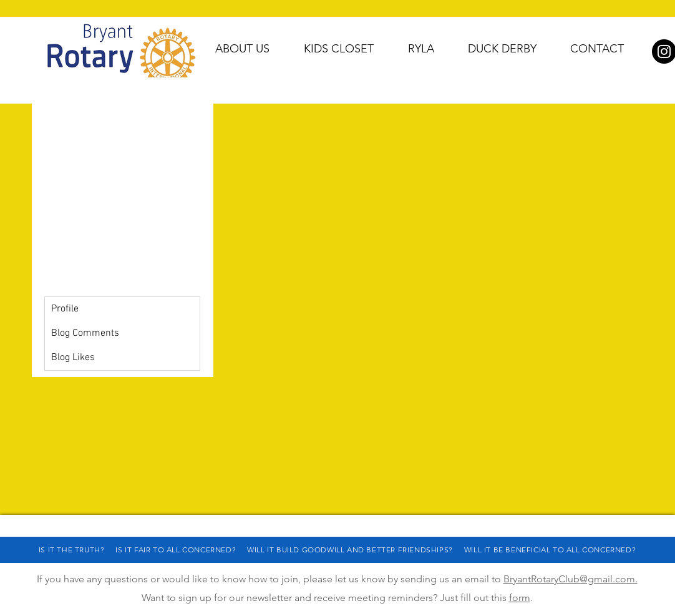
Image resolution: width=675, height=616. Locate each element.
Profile (65, 309)
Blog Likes (73, 358)
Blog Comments (85, 333)
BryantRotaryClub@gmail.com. (571, 579)
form (520, 598)
